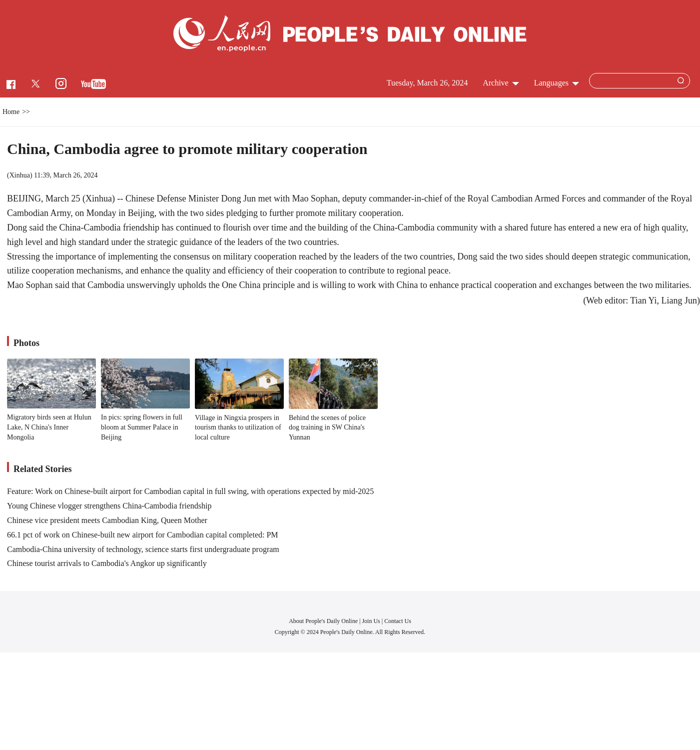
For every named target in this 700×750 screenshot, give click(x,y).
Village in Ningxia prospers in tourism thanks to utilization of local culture (238, 427)
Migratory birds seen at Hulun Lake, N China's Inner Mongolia (49, 427)
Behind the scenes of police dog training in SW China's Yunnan (327, 427)
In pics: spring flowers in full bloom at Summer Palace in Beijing (142, 427)
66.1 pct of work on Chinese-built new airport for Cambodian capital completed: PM (143, 535)
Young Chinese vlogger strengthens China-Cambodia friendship (109, 506)
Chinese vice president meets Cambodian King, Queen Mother (107, 520)
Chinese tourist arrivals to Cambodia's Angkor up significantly (107, 563)
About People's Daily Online (323, 621)
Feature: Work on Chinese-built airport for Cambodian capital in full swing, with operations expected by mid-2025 (190, 491)
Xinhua (20, 175)
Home (11, 112)
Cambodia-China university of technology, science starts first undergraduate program (143, 549)
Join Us (371, 621)
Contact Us (398, 621)
